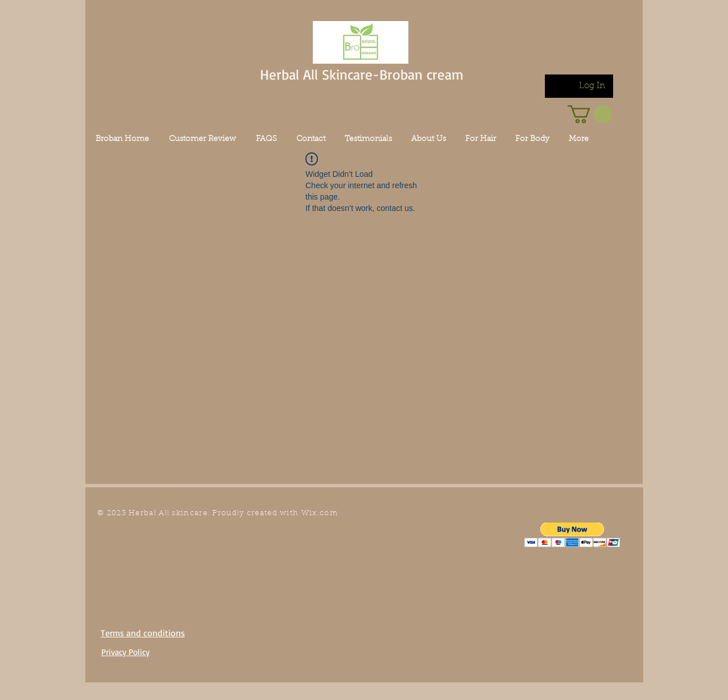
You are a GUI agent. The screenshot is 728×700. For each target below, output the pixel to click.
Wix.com (320, 513)
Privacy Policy (125, 652)
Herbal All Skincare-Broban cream (362, 74)
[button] (572, 535)
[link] (590, 114)
